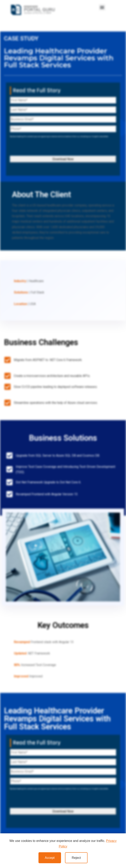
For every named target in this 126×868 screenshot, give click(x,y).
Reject (76, 858)
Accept (50, 858)
